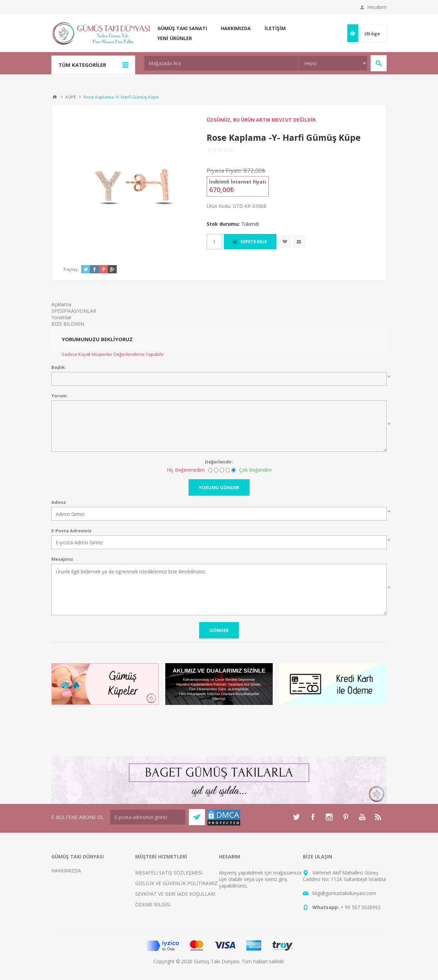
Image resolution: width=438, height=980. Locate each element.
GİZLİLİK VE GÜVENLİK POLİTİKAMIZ (176, 883)
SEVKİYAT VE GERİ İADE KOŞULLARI (175, 894)
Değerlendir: (219, 462)
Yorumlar (61, 317)
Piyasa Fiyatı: (224, 170)
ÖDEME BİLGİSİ (153, 904)
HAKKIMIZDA (66, 871)
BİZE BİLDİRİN (68, 324)
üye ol (226, 879)
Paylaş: (71, 269)
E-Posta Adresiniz (72, 531)
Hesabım (377, 7)
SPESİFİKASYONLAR (74, 311)
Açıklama (61, 304)
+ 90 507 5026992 (360, 907)
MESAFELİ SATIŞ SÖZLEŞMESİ (169, 873)
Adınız (59, 502)
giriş (283, 879)
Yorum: (60, 396)
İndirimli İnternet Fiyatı (238, 182)
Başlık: (59, 367)
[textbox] (221, 63)
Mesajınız (62, 559)
